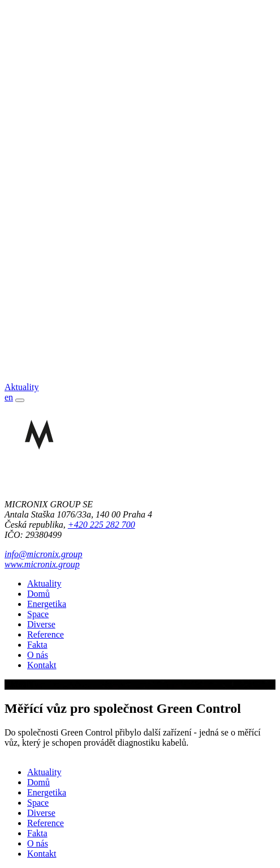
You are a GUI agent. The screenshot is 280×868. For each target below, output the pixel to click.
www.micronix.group (42, 564)
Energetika (47, 604)
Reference (46, 634)
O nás (38, 655)
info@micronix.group (44, 554)
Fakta (37, 645)
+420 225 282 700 (102, 525)
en (9, 397)
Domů (38, 594)
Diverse (41, 624)
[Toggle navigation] (20, 400)
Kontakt (42, 665)
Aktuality (44, 583)
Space (38, 614)
